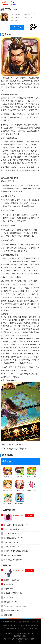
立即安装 (17, 27)
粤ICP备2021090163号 (31, 622)
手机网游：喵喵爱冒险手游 (17, 444)
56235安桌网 (18, 622)
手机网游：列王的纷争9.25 (17, 449)
